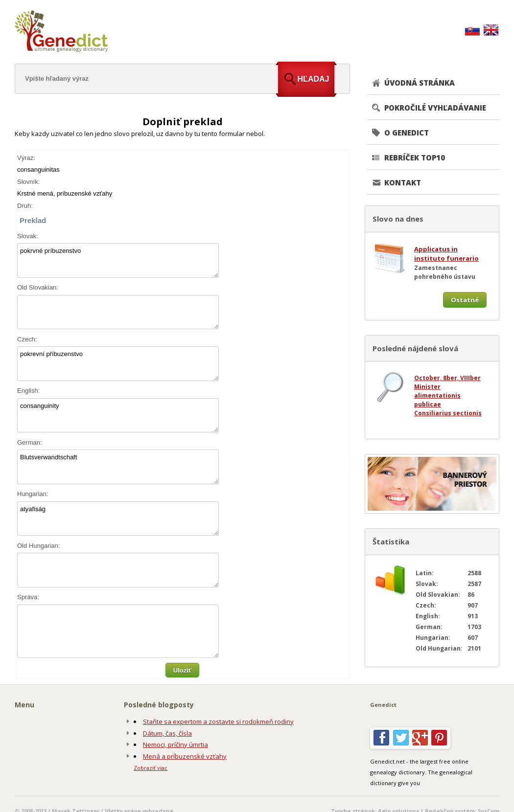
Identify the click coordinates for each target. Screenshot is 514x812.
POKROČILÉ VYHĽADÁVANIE (435, 108)
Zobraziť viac (151, 768)
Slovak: (28, 236)
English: (28, 391)
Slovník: (28, 182)
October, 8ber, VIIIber (447, 378)
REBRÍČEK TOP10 (415, 158)
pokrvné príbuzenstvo (118, 260)
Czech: (27, 339)
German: (30, 442)
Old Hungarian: (38, 546)
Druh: (25, 206)
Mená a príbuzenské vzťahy (185, 756)
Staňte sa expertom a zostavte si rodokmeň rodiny (218, 722)
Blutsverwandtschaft (118, 467)
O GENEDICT (407, 133)
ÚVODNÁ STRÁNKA (420, 83)
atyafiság (118, 519)
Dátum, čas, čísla (167, 733)
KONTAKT (403, 182)
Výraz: (26, 158)
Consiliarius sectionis (448, 413)
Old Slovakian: (38, 287)
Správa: (28, 597)
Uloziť (182, 670)
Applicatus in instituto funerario (446, 254)
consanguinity (118, 416)
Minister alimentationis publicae (437, 395)
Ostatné (465, 300)
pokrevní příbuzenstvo (118, 364)
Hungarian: (33, 494)
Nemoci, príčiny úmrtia (175, 744)
